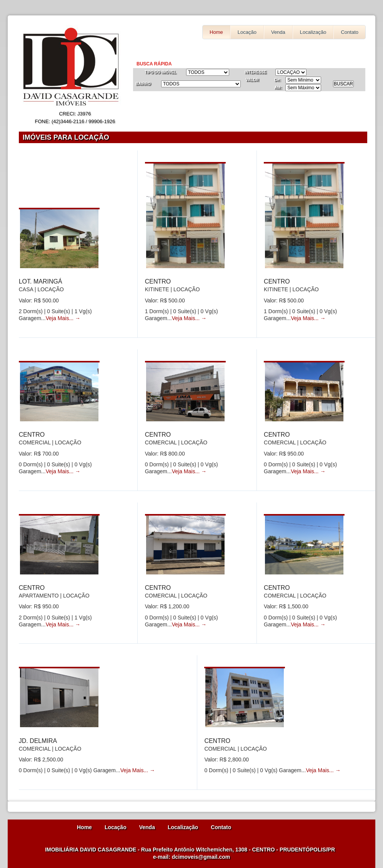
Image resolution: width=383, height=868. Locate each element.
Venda (278, 32)
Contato (350, 32)
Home (216, 32)
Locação (247, 32)
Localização (313, 32)
